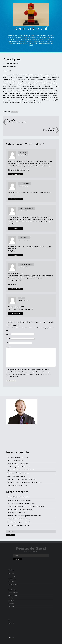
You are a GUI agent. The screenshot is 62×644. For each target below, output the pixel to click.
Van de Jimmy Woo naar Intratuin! (19, 482)
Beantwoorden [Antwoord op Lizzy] (16, 314)
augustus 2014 (13, 595)
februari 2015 (12, 579)
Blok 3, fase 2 (12, 486)
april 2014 (11, 606)
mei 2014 (11, 604)
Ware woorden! (12, 464)
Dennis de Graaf (31, 548)
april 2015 (11, 573)
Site (7, 343)
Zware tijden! (12, 476)
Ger (18, 63)
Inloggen (11, 623)
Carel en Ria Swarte (44, 322)
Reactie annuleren (13, 325)
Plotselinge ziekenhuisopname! (17, 122)
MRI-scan (11, 461)
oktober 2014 (12, 590)
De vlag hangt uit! (13, 467)
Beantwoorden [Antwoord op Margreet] (16, 174)
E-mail (8, 339)
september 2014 (13, 593)
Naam (8, 334)
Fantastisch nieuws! (14, 457)
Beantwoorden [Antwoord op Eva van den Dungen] (16, 228)
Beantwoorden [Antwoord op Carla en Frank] (16, 199)
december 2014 (13, 584)
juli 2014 (11, 598)
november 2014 (13, 587)
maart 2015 (12, 576)
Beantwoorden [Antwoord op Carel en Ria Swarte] (16, 289)
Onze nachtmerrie (24, 497)
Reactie (8, 347)
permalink (15, 112)
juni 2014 (11, 601)
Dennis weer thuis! (49, 130)
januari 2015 (12, 582)
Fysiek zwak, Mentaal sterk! (16, 470)
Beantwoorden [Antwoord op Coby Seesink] (16, 255)
